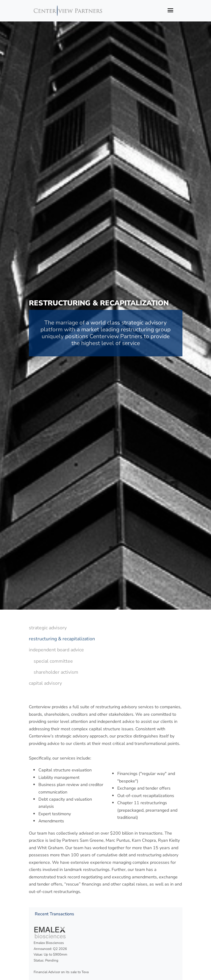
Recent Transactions (54, 914)
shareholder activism (56, 672)
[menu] (62, 656)
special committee (53, 661)
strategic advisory (48, 628)
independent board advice (56, 650)
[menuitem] (62, 628)
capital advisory (45, 683)
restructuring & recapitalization (62, 639)
